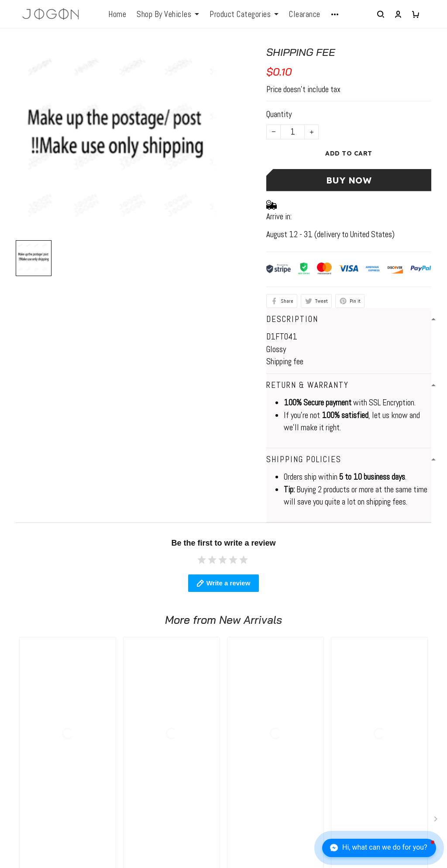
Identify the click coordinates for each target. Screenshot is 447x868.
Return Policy (250, 758)
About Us (244, 724)
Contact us (135, 724)
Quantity (279, 114)
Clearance (305, 14)
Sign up (416, 756)
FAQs (127, 741)
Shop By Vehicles (168, 14)
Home (117, 14)
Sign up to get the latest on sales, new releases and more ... (389, 730)
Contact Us (247, 741)
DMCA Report (295, 827)
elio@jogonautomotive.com (48, 738)
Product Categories (244, 14)
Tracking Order (252, 791)
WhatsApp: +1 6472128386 (51, 724)
